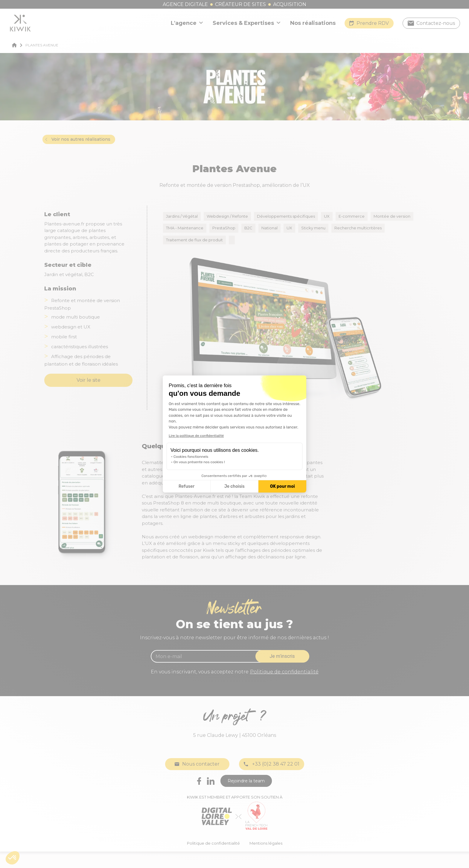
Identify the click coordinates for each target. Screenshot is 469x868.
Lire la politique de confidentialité (196, 436)
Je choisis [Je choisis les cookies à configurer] (234, 486)
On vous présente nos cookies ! (199, 462)
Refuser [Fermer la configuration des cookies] (186, 486)
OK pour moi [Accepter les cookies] (283, 486)
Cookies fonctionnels (191, 457)
